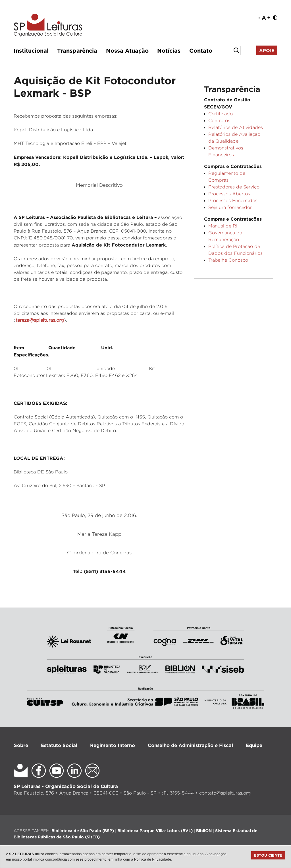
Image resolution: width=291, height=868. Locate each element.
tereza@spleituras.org (40, 320)
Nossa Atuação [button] (127, 50)
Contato (201, 50)
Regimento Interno (113, 745)
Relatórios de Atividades (236, 127)
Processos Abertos (229, 194)
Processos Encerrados (233, 201)
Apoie (267, 50)
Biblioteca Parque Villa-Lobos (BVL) (155, 831)
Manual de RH (224, 226)
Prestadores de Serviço (234, 187)
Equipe (254, 745)
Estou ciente (268, 855)
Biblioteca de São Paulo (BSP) (83, 831)
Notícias (169, 50)
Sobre (21, 745)
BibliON (204, 831)
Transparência (77, 50)
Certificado (221, 114)
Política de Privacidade (153, 859)
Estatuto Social (59, 745)
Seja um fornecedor (230, 207)
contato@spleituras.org (225, 793)
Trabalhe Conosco (228, 260)
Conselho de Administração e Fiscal (190, 745)
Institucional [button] (31, 50)
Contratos (219, 121)
